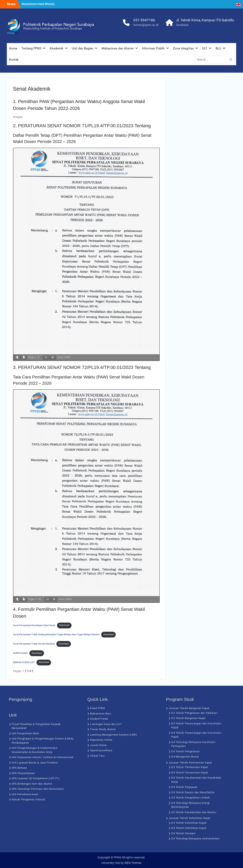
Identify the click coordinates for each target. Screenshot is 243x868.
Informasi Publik (153, 48)
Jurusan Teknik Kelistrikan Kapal (189, 818)
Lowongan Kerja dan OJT (106, 724)
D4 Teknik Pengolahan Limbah (191, 798)
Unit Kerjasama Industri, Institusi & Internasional (42, 757)
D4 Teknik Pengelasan (185, 751)
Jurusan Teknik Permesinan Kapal (190, 763)
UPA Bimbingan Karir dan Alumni (32, 784)
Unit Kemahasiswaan (25, 794)
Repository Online (101, 740)
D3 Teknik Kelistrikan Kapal (189, 823)
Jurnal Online (98, 745)
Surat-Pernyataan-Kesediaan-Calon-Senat (34, 625)
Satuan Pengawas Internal (28, 799)
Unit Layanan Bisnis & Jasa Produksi (35, 763)
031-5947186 (144, 20)
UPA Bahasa (19, 768)
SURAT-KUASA (20, 653)
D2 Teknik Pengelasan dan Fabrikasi (194, 713)
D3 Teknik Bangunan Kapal (188, 718)
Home (13, 48)
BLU (218, 48)
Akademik (56, 48)
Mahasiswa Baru (101, 714)
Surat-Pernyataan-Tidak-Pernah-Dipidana (34, 644)
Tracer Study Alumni (103, 729)
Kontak (14, 60)
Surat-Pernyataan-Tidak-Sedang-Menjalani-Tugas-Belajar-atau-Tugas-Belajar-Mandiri (56, 634)
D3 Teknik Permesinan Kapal (190, 767)
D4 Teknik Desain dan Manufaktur (193, 792)
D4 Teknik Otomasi (183, 833)
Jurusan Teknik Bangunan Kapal (189, 708)
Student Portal (99, 719)
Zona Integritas (183, 48)
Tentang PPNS (31, 48)
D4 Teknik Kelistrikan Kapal (189, 828)
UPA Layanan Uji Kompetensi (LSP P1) (36, 778)
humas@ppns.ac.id (146, 25)
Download (64, 625)
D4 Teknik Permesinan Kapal (190, 773)
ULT (205, 48)
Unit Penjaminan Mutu (26, 733)
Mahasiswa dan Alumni (118, 48)
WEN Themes (133, 863)
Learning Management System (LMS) (114, 735)
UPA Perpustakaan (23, 773)
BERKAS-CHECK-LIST (24, 662)
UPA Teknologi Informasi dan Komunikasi (38, 789)
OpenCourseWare (101, 750)
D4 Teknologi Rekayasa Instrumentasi (195, 839)
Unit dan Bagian (83, 48)
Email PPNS (97, 708)
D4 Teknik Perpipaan (184, 787)
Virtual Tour (97, 756)
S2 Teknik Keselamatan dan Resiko (194, 812)
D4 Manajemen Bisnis (185, 757)
